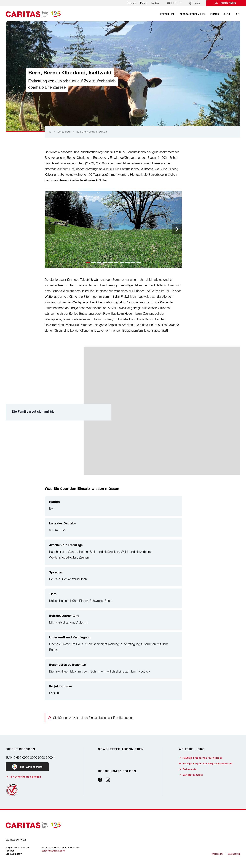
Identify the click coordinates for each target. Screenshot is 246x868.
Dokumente (188, 769)
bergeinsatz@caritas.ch (53, 851)
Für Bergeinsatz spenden (23, 777)
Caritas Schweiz (191, 775)
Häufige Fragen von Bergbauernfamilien (206, 764)
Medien (155, 3)
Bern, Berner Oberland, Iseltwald (92, 132)
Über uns (132, 3)
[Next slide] (177, 229)
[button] (88, 262)
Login (195, 3)
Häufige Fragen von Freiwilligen (201, 758)
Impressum (217, 854)
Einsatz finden (228, 3)
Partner (144, 3)
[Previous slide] (50, 229)
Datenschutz (234, 854)
